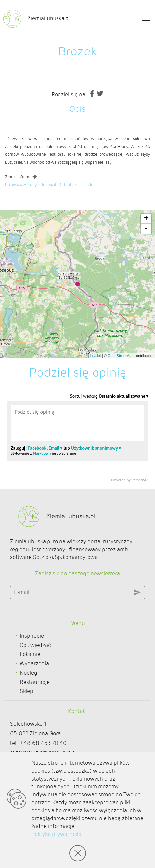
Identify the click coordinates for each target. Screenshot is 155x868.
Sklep (27, 691)
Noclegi (29, 673)
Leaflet (96, 356)
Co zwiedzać (35, 645)
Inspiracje (32, 636)
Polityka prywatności (57, 834)
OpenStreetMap (121, 356)
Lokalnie (30, 654)
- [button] (146, 229)
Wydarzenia (34, 664)
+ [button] (146, 219)
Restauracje (35, 682)
